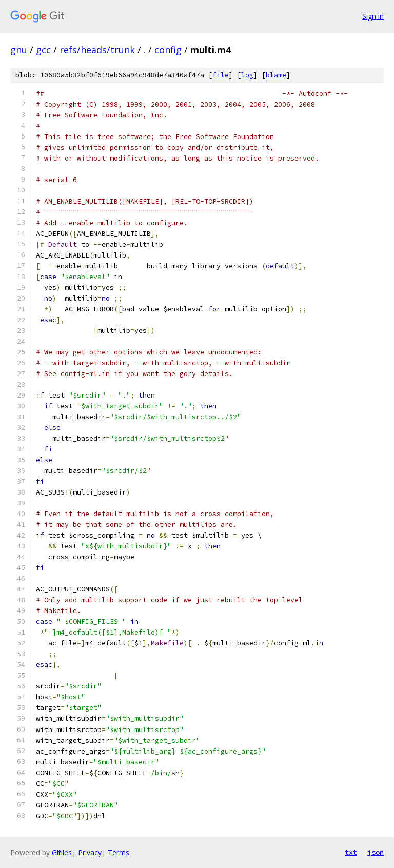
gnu (19, 50)
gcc (43, 50)
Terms (119, 852)
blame (276, 75)
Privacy (90, 852)
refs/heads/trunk (97, 50)
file (221, 75)
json (376, 852)
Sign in (373, 16)
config (168, 50)
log (247, 75)
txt (351, 852)
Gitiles (62, 852)
